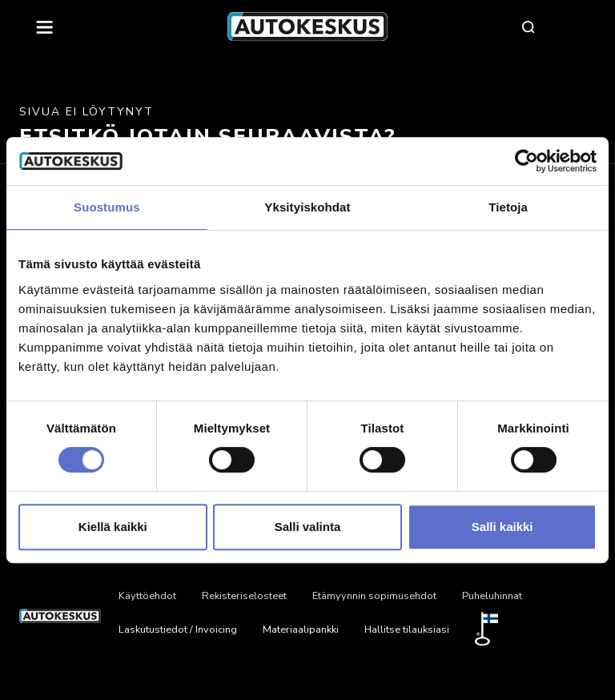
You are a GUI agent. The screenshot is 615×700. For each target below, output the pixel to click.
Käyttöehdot (147, 596)
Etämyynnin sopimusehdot (374, 596)
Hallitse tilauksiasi (407, 630)
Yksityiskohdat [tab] (307, 207)
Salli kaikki (502, 527)
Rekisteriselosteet (244, 596)
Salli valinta (308, 527)
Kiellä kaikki (113, 527)
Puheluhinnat (492, 596)
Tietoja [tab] (508, 207)
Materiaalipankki (301, 630)
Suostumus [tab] (107, 207)
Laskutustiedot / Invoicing (178, 630)
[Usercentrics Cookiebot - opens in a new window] (527, 161)
